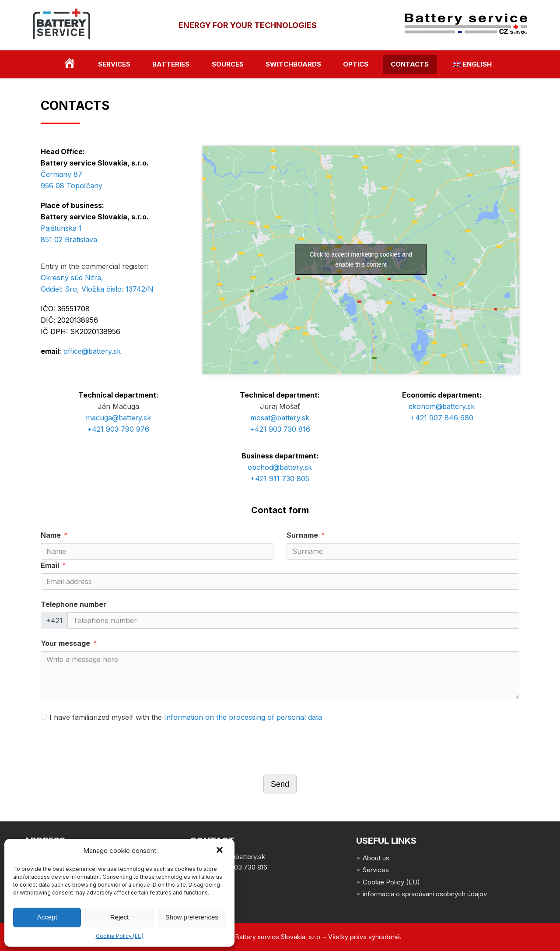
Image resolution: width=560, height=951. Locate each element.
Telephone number (73, 604)
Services (114, 64)
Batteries (171, 64)
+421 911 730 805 (280, 479)
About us (376, 858)
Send (280, 784)
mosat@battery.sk (280, 418)
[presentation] (107, 749)
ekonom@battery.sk (442, 406)
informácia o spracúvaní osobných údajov (425, 894)
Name (51, 535)
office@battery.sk (92, 351)
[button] (220, 851)
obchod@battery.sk (280, 467)
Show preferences (192, 917)
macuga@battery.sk (118, 418)
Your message (65, 643)
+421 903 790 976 (118, 429)
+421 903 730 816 (280, 429)
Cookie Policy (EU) (120, 936)
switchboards (293, 64)
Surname (302, 535)
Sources (228, 64)
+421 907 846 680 (442, 418)
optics (356, 64)
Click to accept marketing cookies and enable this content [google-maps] (361, 259)
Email (50, 565)
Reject (120, 917)
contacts (410, 64)
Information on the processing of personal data (243, 717)
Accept (47, 917)
